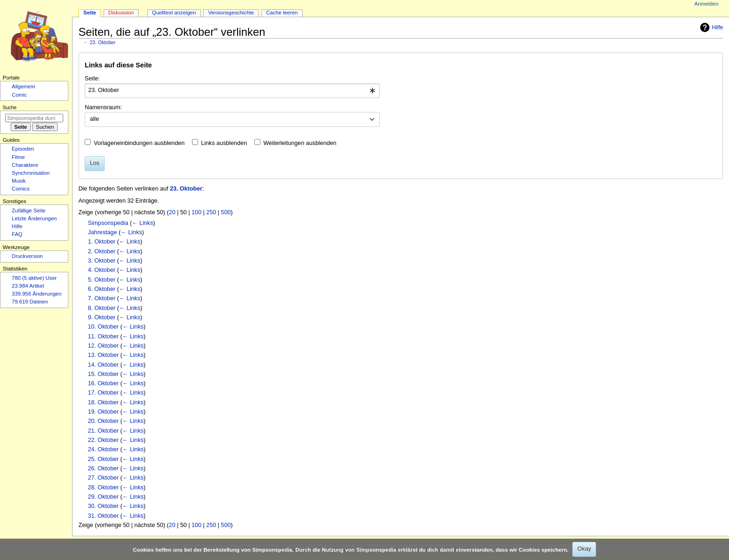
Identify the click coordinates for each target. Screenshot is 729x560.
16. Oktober (103, 383)
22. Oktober (103, 440)
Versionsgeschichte (231, 13)
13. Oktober (103, 355)
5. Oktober (102, 280)
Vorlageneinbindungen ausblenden (139, 143)
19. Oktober (103, 412)
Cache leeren (282, 13)
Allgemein (23, 86)
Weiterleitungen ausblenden (300, 143)
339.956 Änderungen (36, 294)
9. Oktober (102, 317)
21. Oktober (103, 431)
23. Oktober (103, 42)
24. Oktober (103, 449)
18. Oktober (103, 402)
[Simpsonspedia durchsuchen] (34, 118)
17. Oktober (103, 393)
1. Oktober (102, 242)
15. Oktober (103, 374)
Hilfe (710, 27)
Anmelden (707, 4)
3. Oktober (102, 261)
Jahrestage (103, 232)
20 (172, 212)
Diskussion (121, 13)
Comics (20, 189)
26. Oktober (103, 468)
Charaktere (25, 165)
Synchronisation (31, 173)
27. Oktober (103, 478)
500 (226, 212)
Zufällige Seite (29, 211)
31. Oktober (103, 516)
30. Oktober (103, 506)
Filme (18, 157)
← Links (142, 223)
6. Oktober (102, 289)
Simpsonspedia (108, 223)
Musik (19, 181)
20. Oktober (103, 421)
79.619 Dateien (30, 302)
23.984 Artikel (28, 286)
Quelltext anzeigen (174, 13)
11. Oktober (103, 336)
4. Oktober (102, 270)
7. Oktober (102, 298)
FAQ (17, 234)
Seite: (92, 79)
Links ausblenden (224, 143)
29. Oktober (103, 497)
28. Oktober (103, 488)
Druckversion (27, 256)
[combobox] (232, 91)
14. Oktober (103, 365)
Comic (19, 95)
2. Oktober (102, 251)
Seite (89, 13)
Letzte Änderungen (34, 218)
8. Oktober (102, 308)
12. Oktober (103, 346)
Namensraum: (103, 107)
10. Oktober (103, 327)
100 (196, 212)
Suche (10, 107)
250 (211, 212)
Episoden (23, 149)
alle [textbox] (94, 119)
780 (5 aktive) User (34, 278)
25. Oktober (103, 459)
